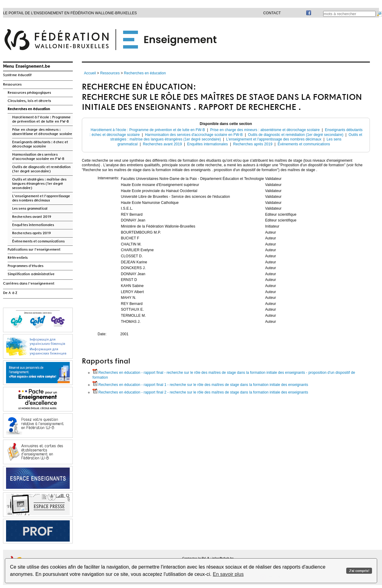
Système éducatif (17, 75)
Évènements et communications (38, 242)
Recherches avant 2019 (32, 217)
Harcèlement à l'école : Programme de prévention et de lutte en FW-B (41, 120)
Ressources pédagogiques (29, 93)
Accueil (90, 73)
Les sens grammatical (30, 209)
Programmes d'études (25, 266)
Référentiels (18, 258)
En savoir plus (228, 574)
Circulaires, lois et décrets (29, 101)
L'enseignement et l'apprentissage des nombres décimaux (41, 198)
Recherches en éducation (29, 109)
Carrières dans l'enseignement (29, 284)
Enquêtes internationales (33, 225)
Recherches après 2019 (32, 233)
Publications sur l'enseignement (34, 250)
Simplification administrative (31, 274)
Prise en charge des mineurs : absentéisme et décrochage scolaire (42, 132)
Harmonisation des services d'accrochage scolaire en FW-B (38, 157)
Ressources (12, 85)
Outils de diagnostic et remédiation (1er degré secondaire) (42, 169)
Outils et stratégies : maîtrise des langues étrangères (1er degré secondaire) (39, 184)
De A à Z (10, 293)
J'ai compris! (359, 571)
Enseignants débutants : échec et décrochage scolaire (40, 144)
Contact (272, 13)
